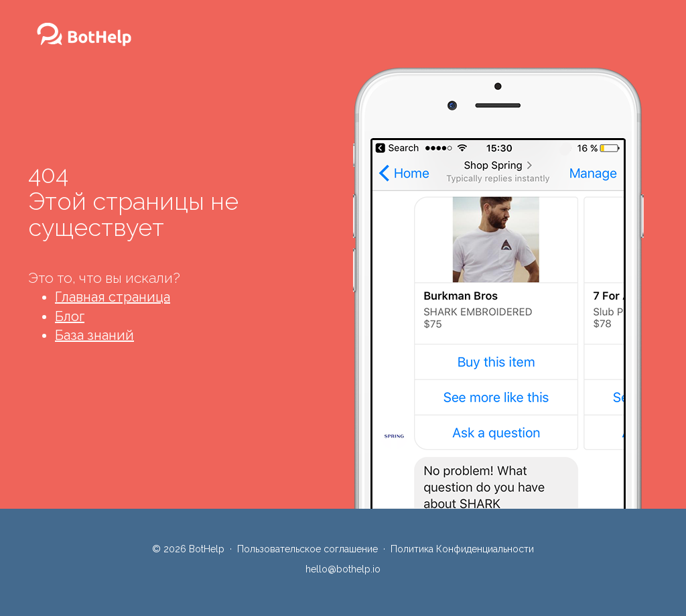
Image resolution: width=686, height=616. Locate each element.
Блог (70, 316)
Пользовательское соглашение (307, 549)
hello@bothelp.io (343, 569)
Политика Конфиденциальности (462, 549)
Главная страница (113, 297)
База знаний (94, 335)
